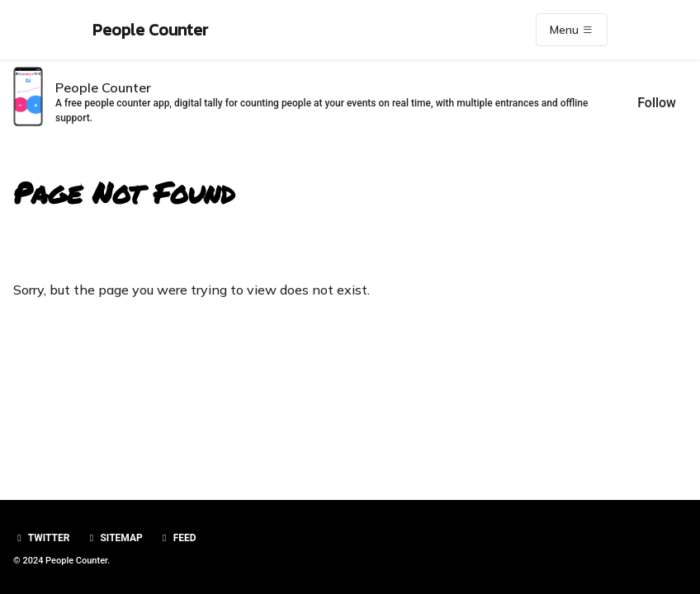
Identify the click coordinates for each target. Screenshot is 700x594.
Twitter (41, 538)
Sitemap (114, 538)
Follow (657, 103)
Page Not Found (124, 192)
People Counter (150, 30)
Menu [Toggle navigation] (572, 30)
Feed (177, 538)
